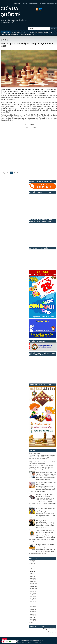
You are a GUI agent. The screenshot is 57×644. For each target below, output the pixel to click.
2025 (32, 561)
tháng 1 (32, 612)
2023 (32, 566)
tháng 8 (32, 594)
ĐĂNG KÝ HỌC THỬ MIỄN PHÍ (10, 35)
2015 (32, 617)
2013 (32, 622)
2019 (32, 576)
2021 (32, 571)
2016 (32, 615)
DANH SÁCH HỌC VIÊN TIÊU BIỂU (49, 4)
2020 (32, 574)
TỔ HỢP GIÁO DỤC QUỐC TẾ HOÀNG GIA (28, 642)
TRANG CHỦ (17, 4)
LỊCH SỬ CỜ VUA (41, 520)
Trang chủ (53, 632)
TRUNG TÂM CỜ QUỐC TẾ (19, 32)
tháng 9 (32, 591)
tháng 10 (32, 589)
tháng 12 (32, 584)
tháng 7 (32, 596)
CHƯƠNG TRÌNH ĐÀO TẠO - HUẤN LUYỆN (40, 32)
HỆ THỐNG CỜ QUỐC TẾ (28, 35)
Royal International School (36, 640)
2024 (32, 564)
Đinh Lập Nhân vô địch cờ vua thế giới (46, 472)
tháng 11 (32, 586)
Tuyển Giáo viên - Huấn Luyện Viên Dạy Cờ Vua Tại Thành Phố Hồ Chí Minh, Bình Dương (45, 532)
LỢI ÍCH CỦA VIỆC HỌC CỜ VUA (30, 4)
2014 (32, 620)
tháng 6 (32, 599)
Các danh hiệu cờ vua (34, 453)
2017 (32, 581)
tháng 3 (32, 607)
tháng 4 (32, 604)
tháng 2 (32, 609)
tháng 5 (32, 601)
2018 (32, 579)
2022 (32, 569)
